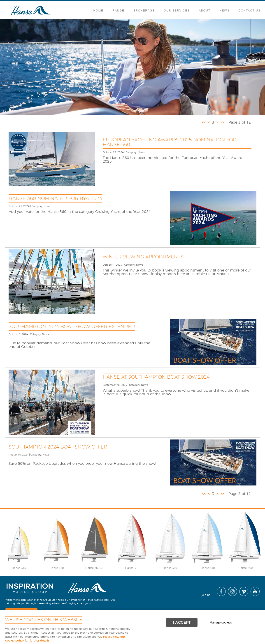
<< (204, 122)
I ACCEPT (182, 622)
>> (222, 122)
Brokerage (144, 11)
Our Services (177, 11)
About (205, 11)
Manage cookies (221, 623)
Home (98, 11)
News (224, 11)
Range (118, 11)
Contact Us (250, 11)
